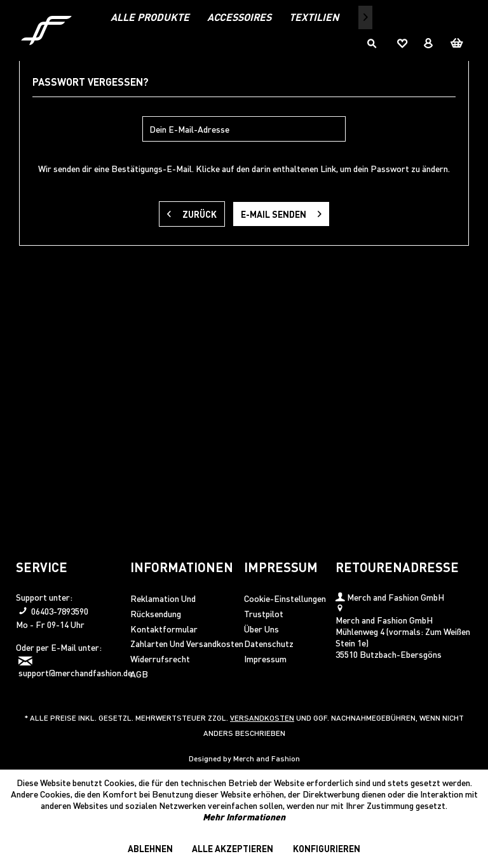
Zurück (192, 212)
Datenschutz (269, 643)
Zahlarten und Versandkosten (187, 643)
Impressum (265, 658)
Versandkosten (262, 718)
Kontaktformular (164, 629)
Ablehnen (150, 848)
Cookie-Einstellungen (285, 598)
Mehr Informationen (244, 817)
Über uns (261, 629)
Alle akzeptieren (233, 848)
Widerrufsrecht (160, 658)
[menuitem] (150, 17)
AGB (139, 674)
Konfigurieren (327, 848)
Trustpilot (264, 613)
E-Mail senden (281, 212)
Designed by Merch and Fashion (244, 758)
